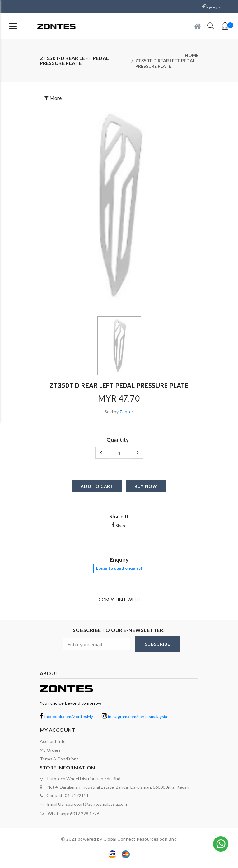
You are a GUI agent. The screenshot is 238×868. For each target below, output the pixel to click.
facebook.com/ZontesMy (66, 720)
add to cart (97, 490)
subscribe (157, 647)
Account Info (53, 745)
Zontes (127, 415)
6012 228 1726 (85, 816)
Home (192, 56)
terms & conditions (59, 762)
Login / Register (205, 7)
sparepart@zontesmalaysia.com (96, 807)
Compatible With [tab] (119, 601)
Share (119, 529)
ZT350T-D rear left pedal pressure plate (165, 66)
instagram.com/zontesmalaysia (134, 720)
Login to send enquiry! (119, 571)
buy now (146, 490)
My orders (50, 753)
